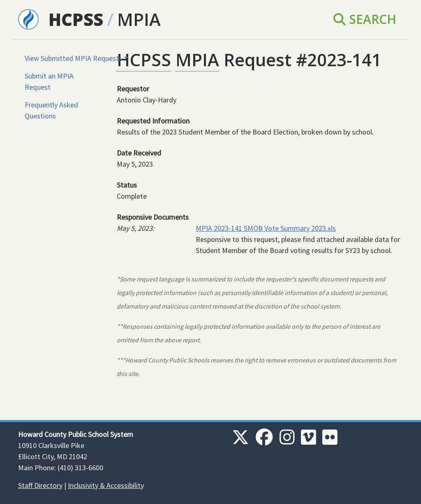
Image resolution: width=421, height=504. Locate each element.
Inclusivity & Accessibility (106, 485)
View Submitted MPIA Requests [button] (73, 58)
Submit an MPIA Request (49, 81)
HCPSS (76, 19)
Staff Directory (40, 485)
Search (365, 19)
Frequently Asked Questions (51, 110)
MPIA (139, 19)
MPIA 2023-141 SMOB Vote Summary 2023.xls (266, 228)
